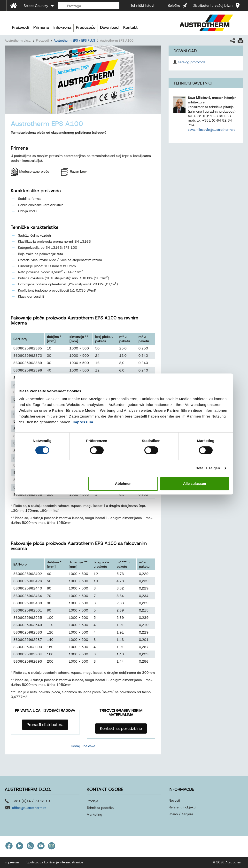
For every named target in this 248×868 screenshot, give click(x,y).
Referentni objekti (182, 807)
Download (109, 27)
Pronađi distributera (45, 725)
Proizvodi (20, 27)
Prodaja (93, 801)
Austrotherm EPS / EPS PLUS (74, 41)
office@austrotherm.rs (29, 808)
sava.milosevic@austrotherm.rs (212, 130)
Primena (41, 27)
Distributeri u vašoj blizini (213, 6)
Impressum (83, 422)
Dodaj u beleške (83, 746)
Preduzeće (86, 27)
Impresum (12, 862)
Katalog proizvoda (192, 62)
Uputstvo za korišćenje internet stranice (55, 862)
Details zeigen (208, 468)
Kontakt (130, 27)
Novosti (174, 800)
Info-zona (62, 27)
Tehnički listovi (142, 6)
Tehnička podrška (100, 808)
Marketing (94, 814)
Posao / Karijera (181, 814)
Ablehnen (123, 484)
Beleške (174, 6)
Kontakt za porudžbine (121, 728)
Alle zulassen (195, 484)
